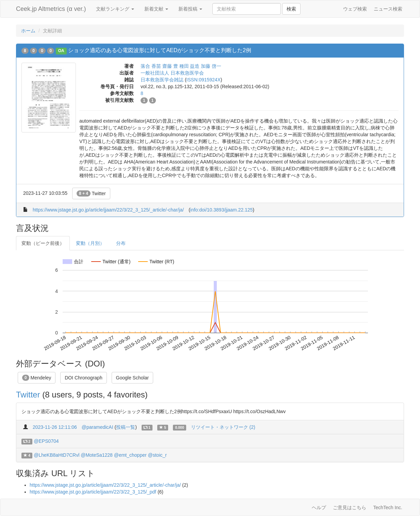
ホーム (28, 31)
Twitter (91, 193)
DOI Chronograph (84, 378)
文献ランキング (115, 9)
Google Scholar (133, 378)
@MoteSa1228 (97, 455)
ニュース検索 (388, 9)
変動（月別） (90, 243)
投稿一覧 (126, 427)
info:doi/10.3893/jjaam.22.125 (222, 210)
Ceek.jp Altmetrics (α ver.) (51, 9)
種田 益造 (190, 66)
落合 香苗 (151, 66)
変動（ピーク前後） (43, 243)
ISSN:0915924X (204, 80)
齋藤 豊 (170, 66)
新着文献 (156, 9)
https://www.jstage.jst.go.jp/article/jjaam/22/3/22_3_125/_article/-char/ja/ (108, 210)
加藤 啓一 (211, 66)
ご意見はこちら (350, 507)
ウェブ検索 (355, 9)
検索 (291, 9)
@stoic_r (157, 455)
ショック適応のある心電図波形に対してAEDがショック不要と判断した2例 (160, 50)
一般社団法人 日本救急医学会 (172, 73)
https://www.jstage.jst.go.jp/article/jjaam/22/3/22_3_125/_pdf (93, 492)
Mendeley (37, 378)
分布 (121, 243)
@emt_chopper (130, 455)
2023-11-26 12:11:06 (55, 427)
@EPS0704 (46, 441)
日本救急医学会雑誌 (162, 80)
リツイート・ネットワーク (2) (223, 427)
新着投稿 (190, 9)
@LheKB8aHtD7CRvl (56, 455)
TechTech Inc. (388, 507)
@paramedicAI (98, 427)
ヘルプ (319, 507)
